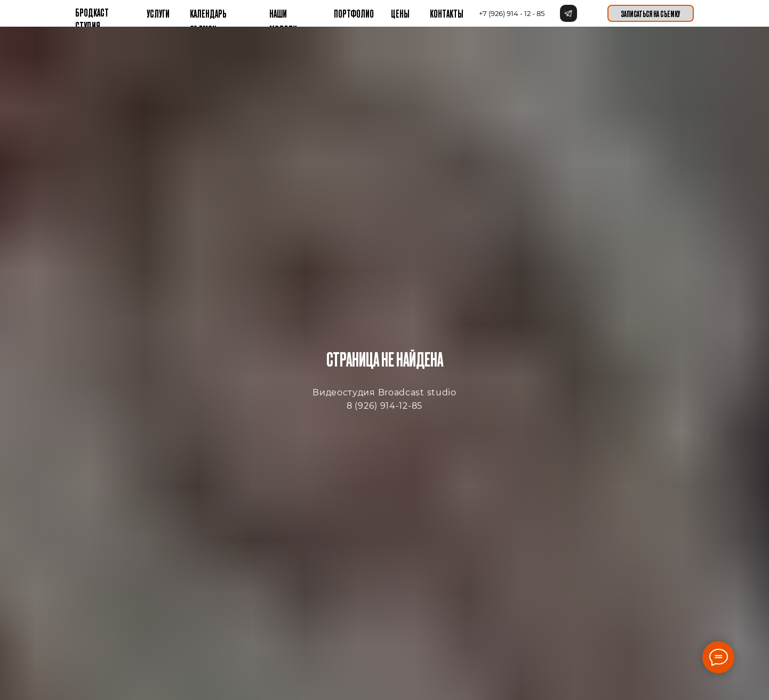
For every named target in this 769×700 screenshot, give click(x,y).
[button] (651, 13)
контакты (447, 13)
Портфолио (354, 13)
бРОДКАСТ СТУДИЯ (92, 19)
